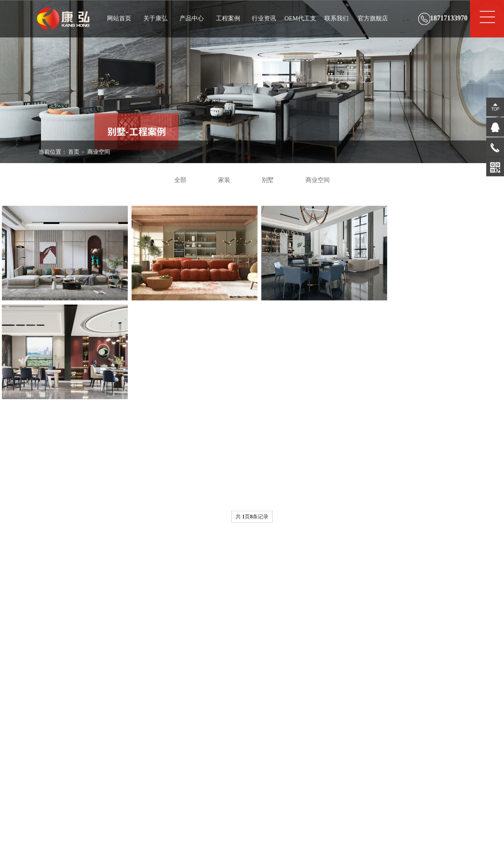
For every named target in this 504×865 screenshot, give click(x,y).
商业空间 (99, 157)
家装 (224, 180)
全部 (180, 180)
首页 (74, 157)
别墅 (268, 180)
